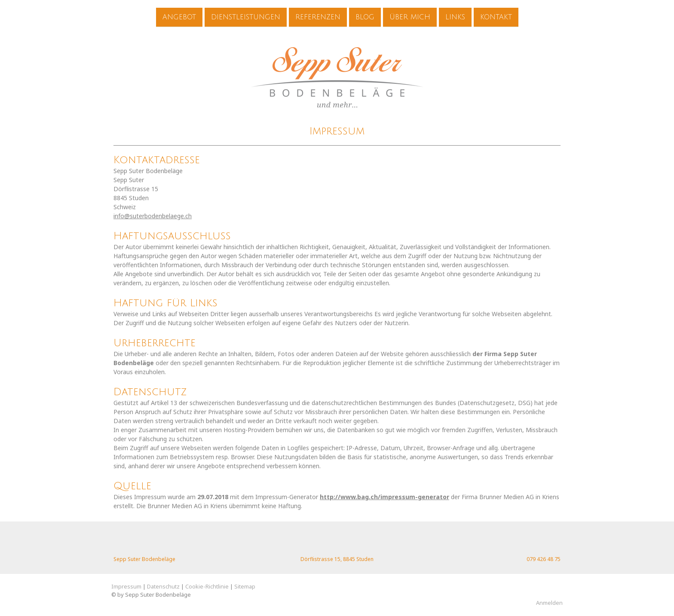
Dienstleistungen (246, 17)
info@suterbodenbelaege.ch (153, 216)
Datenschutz (163, 586)
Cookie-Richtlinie (207, 586)
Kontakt (496, 17)
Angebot (179, 17)
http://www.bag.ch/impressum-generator (384, 497)
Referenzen (318, 17)
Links (455, 17)
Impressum (126, 586)
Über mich (410, 17)
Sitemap (245, 586)
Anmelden (549, 603)
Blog (365, 17)
